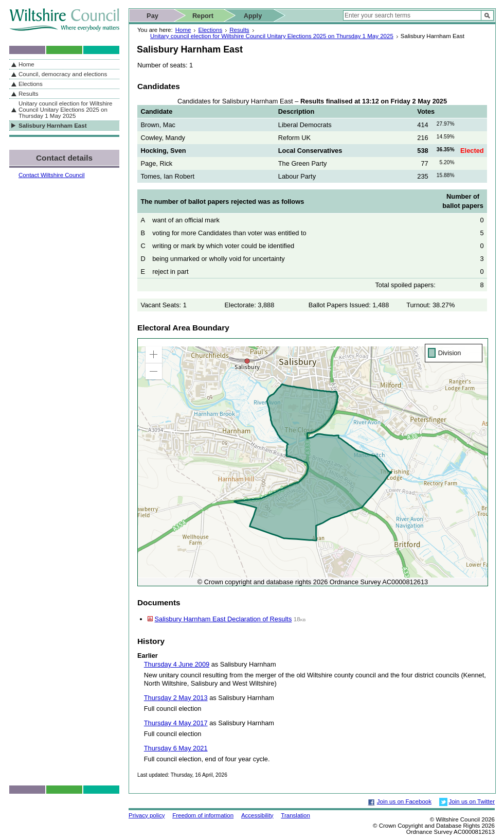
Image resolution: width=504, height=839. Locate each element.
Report (203, 16)
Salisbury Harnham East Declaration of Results (223, 619)
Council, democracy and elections (63, 74)
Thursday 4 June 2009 (177, 664)
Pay (152, 16)
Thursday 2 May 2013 (176, 698)
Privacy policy (147, 815)
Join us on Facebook (404, 801)
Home (183, 30)
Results (239, 30)
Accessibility (257, 815)
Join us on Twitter (472, 801)
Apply (253, 16)
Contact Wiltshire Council (52, 175)
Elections (210, 30)
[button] (154, 355)
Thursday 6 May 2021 (176, 748)
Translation (295, 815)
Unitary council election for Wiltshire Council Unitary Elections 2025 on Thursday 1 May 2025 (272, 36)
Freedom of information (203, 815)
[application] (313, 462)
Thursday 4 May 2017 (176, 723)
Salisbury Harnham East (52, 126)
